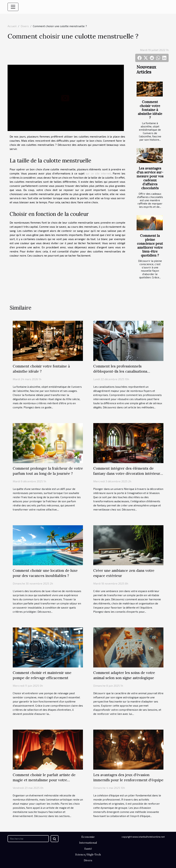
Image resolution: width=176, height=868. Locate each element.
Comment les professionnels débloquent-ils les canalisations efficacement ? (120, 371)
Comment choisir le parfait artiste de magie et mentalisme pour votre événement (44, 780)
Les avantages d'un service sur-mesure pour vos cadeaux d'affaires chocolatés (150, 178)
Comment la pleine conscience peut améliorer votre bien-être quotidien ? (150, 245)
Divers (25, 26)
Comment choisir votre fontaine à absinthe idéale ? (150, 110)
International (88, 843)
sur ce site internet (98, 173)
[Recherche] (28, 839)
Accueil (12, 26)
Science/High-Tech (88, 854)
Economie (88, 837)
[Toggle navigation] (13, 7)
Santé (88, 849)
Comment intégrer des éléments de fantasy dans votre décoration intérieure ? (128, 473)
